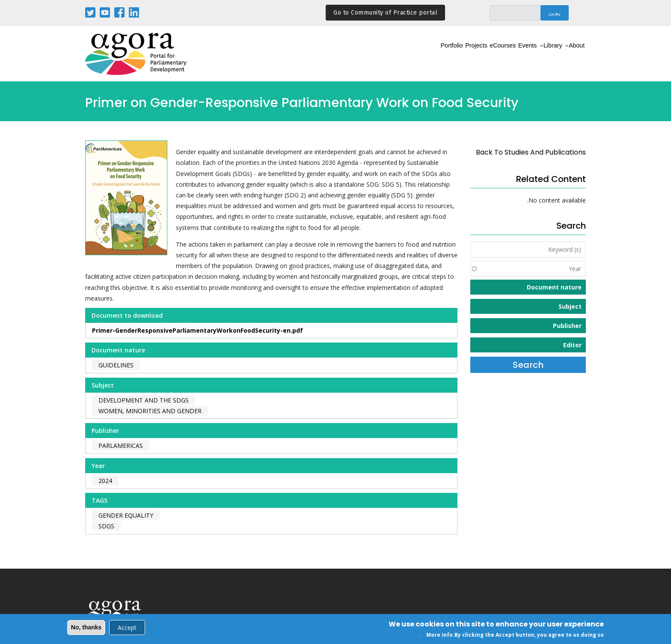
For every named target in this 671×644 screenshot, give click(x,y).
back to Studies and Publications (531, 152)
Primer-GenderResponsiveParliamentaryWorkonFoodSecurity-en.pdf (197, 330)
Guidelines (116, 365)
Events (506, 54)
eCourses (471, 54)
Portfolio (399, 54)
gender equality (126, 515)
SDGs (106, 526)
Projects (434, 54)
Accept (127, 628)
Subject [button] (570, 306)
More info (439, 635)
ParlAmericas (121, 446)
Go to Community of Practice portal (385, 13)
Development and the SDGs (144, 400)
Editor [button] (572, 345)
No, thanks (86, 627)
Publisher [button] (567, 326)
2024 (105, 481)
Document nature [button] (554, 287)
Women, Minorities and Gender (150, 411)
